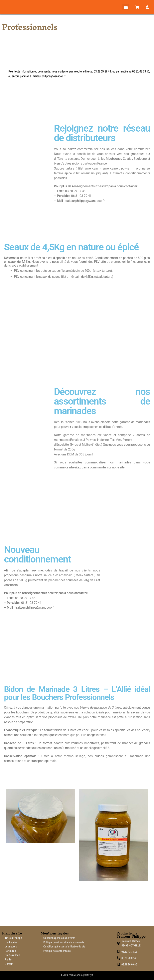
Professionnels (12, 955)
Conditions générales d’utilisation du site (64, 946)
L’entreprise (11, 942)
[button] (126, 7)
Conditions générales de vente (59, 938)
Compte (9, 964)
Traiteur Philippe (13, 938)
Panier (8, 959)
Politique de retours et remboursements (64, 942)
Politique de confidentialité (57, 951)
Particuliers (11, 951)
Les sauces (11, 946)
